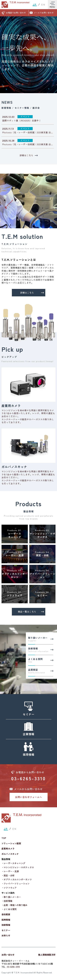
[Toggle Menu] (52, 5)
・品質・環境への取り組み (14, 905)
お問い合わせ (8, 955)
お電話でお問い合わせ (16, 13)
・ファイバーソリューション (16, 884)
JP (35, 5)
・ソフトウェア (9, 888)
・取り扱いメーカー (11, 897)
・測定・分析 (8, 875)
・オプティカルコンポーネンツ (17, 879)
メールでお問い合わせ (44, 13)
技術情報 (6, 925)
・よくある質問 (9, 909)
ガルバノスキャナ (10, 854)
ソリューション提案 (11, 843)
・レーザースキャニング (13, 863)
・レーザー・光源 (10, 871)
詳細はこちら (29, 155)
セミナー (6, 930)
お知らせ (6, 935)
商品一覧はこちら (31, 612)
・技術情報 (7, 901)
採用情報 (6, 920)
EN (43, 5)
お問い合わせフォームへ (29, 797)
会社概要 (6, 914)
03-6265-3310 (29, 778)
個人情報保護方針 (47, 955)
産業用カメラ (8, 849)
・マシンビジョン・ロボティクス (18, 867)
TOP (4, 838)
